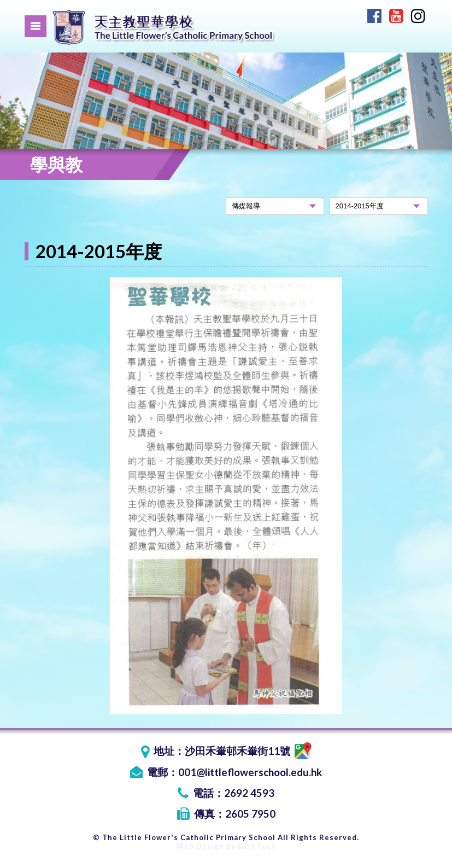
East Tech (257, 846)
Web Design (200, 846)
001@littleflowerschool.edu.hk (250, 772)
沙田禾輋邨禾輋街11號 (248, 751)
